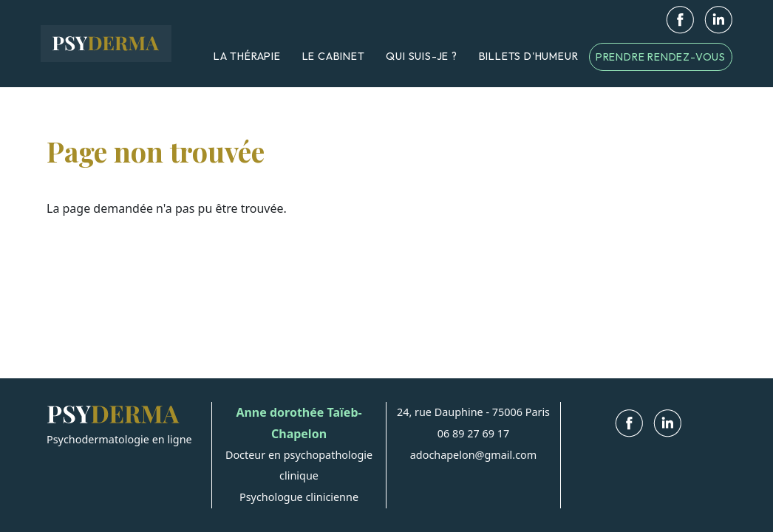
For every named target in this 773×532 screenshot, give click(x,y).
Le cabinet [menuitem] (334, 56)
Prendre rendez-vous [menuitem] (661, 57)
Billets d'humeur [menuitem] (529, 56)
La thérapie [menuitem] (247, 56)
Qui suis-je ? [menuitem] (421, 56)
